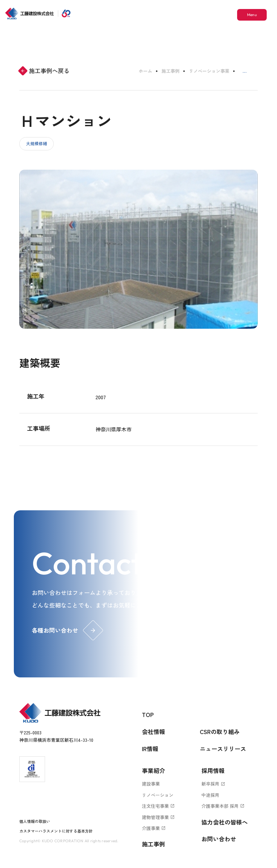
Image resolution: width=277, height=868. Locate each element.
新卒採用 (213, 784)
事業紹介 (153, 770)
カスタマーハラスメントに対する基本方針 (56, 831)
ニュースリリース (223, 749)
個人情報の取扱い (35, 821)
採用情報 (213, 770)
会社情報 (153, 731)
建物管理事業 (158, 817)
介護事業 (154, 828)
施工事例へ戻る (44, 71)
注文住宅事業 (158, 806)
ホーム (145, 71)
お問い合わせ (219, 839)
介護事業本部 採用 (223, 806)
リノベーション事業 (209, 71)
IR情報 (150, 749)
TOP (148, 714)
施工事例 (171, 71)
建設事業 (151, 784)
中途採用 (210, 795)
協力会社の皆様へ (225, 822)
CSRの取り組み (220, 731)
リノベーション (158, 795)
